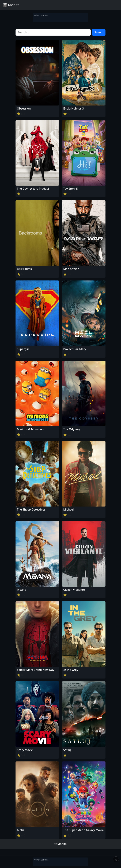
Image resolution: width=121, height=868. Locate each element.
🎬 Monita (11, 5)
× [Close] (116, 859)
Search (99, 32)
